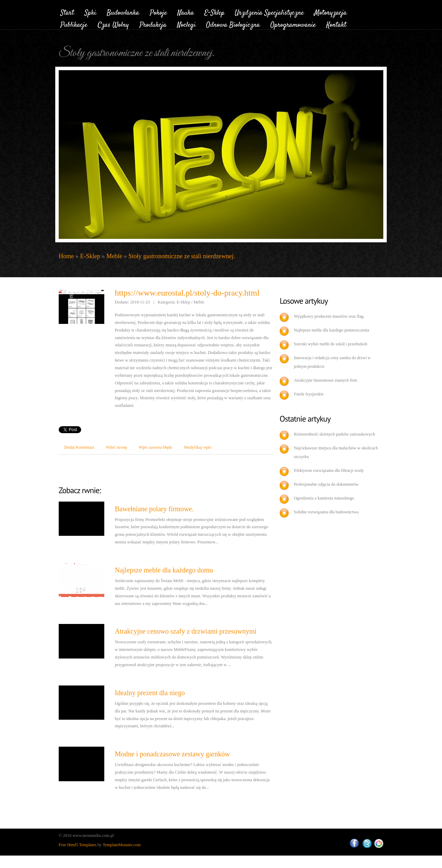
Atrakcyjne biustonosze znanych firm (325, 380)
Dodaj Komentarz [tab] (79, 447)
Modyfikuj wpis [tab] (198, 447)
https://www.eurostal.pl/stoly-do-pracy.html (187, 293)
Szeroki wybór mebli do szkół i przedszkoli (331, 344)
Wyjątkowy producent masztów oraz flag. (329, 316)
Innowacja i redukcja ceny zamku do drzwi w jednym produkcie (332, 362)
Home (66, 256)
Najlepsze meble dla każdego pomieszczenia (331, 330)
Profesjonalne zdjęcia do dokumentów (326, 484)
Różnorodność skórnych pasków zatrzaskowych (334, 434)
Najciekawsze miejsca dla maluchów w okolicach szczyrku (336, 452)
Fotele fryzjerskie (309, 394)
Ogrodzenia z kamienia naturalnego (324, 498)
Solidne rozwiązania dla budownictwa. (327, 512)
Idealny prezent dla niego (150, 693)
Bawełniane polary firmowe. (154, 509)
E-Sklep (90, 256)
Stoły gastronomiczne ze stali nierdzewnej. (182, 256)
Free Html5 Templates (78, 845)
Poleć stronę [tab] (116, 447)
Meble (114, 256)
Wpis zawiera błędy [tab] (156, 447)
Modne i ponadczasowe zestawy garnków (172, 754)
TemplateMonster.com (122, 845)
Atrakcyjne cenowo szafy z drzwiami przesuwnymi (185, 631)
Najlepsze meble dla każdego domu (164, 570)
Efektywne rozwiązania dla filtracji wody (329, 470)
